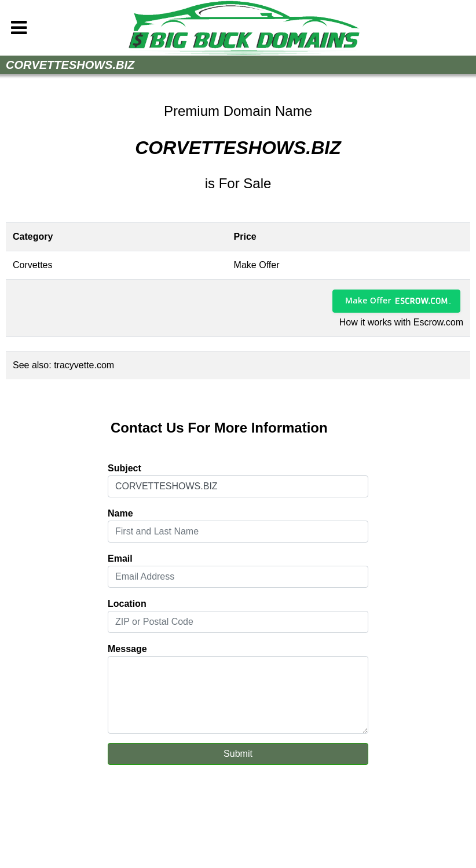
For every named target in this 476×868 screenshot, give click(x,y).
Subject (125, 468)
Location (127, 604)
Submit (238, 754)
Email (120, 558)
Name (120, 513)
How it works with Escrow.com (401, 322)
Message (127, 649)
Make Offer (368, 300)
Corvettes (32, 265)
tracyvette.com (84, 365)
